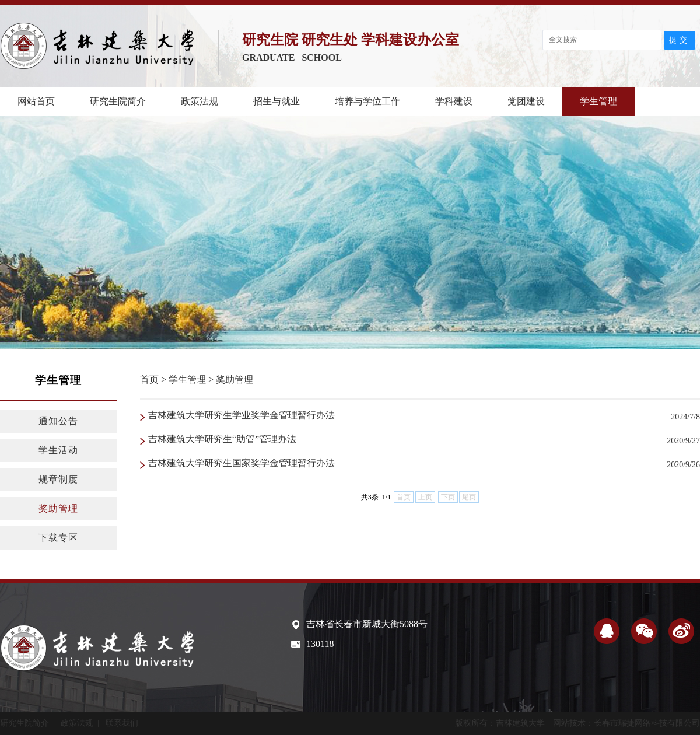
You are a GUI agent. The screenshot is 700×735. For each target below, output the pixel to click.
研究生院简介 (118, 101)
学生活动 (58, 450)
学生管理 (598, 101)
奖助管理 (58, 508)
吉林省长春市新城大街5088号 (367, 624)
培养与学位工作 (367, 101)
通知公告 (58, 421)
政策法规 (199, 101)
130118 (320, 644)
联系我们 (122, 723)
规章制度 (58, 479)
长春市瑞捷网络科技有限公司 (647, 723)
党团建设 (526, 101)
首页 (149, 379)
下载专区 (58, 538)
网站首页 (36, 101)
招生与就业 (276, 101)
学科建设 (454, 101)
